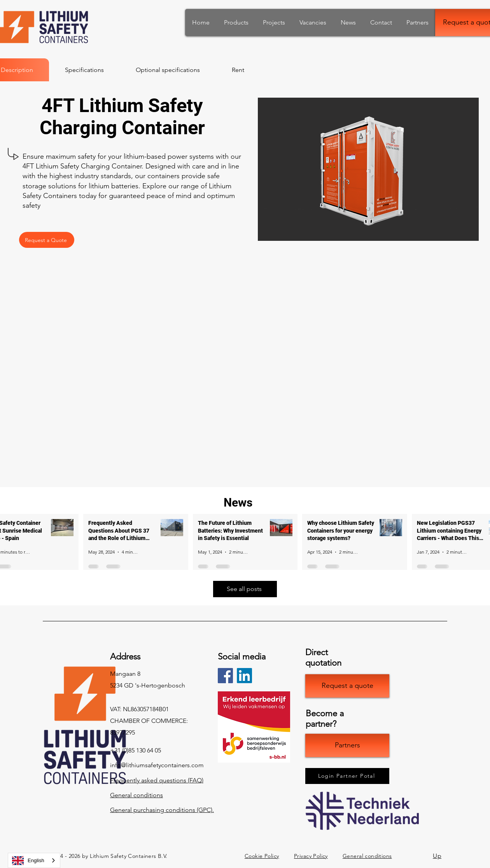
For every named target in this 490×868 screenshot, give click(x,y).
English (28, 861)
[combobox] (34, 860)
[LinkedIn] (244, 676)
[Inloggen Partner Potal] (347, 776)
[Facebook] (225, 676)
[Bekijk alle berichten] (245, 589)
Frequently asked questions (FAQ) (157, 780)
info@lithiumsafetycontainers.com (157, 765)
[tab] (84, 70)
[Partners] (347, 745)
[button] (368, 169)
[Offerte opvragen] (347, 686)
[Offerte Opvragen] (47, 240)
